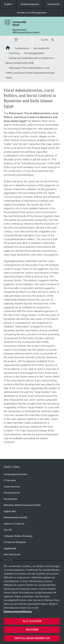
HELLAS (8, 530)
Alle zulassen (32, 621)
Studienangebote (30, 4)
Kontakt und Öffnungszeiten (32, 13)
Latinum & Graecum (14, 524)
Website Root (8, 48)
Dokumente (54, 4)
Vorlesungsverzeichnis (16, 474)
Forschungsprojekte (34, 53)
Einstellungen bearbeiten (32, 638)
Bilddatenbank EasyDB (15, 517)
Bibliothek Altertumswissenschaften (22, 505)
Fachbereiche (22, 48)
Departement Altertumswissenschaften (26, 31)
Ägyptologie (10, 548)
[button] (16, 40)
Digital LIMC (10, 511)
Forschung (14, 53)
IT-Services (10, 480)
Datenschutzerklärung (18, 611)
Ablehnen (32, 630)
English (8, 4)
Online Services (12, 487)
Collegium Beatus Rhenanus (18, 536)
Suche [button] (48, 40)
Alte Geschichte (41, 48)
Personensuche (12, 493)
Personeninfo (11, 499)
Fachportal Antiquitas (15, 542)
